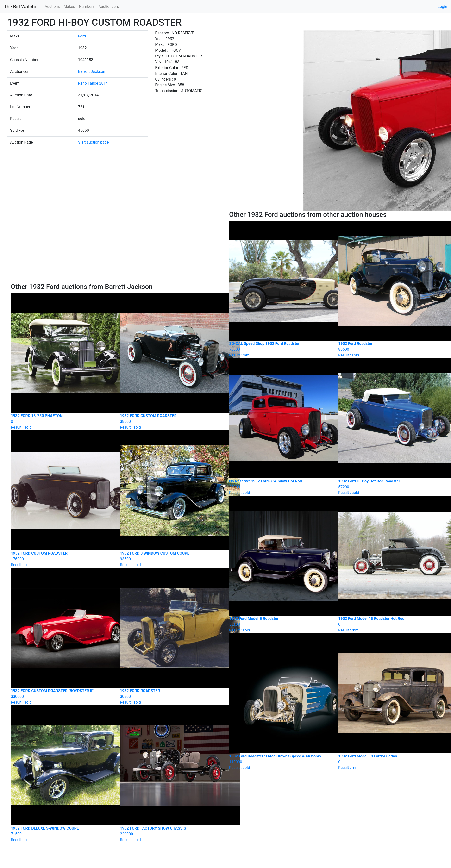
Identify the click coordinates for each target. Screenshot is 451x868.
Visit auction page (94, 142)
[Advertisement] (116, 247)
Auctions (52, 7)
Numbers (87, 7)
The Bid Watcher (21, 7)
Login (442, 7)
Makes (69, 7)
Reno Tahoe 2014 (93, 83)
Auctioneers (109, 7)
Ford (82, 36)
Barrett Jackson (92, 72)
